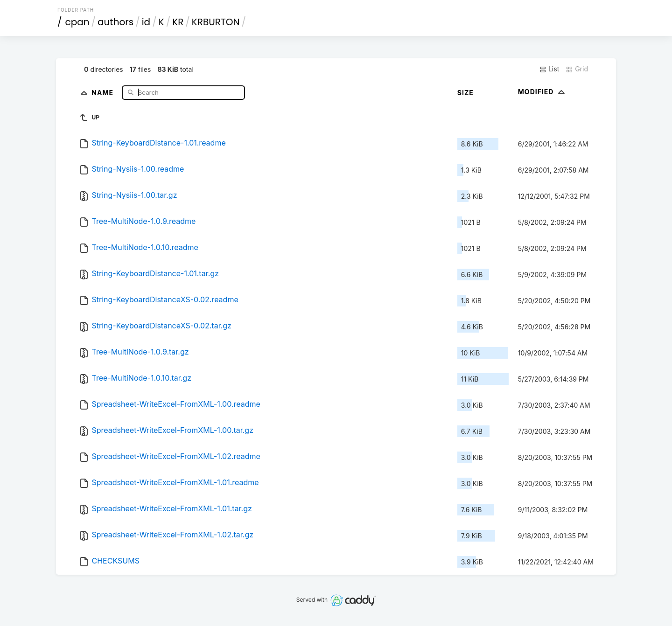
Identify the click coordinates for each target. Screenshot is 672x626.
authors (115, 22)
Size (465, 93)
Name (103, 92)
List (549, 69)
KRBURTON (216, 22)
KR (178, 22)
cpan (77, 22)
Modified (542, 92)
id (146, 22)
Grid (577, 69)
